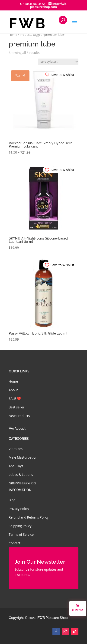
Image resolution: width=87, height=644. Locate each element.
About (13, 390)
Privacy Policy (19, 509)
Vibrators (16, 449)
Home (13, 35)
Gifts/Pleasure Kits (23, 483)
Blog (12, 500)
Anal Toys (16, 466)
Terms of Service (21, 534)
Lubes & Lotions (21, 475)
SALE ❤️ (15, 399)
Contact (15, 543)
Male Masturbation (23, 457)
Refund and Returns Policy (29, 517)
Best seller (17, 407)
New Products (19, 416)
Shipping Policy (20, 526)
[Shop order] (58, 62)
